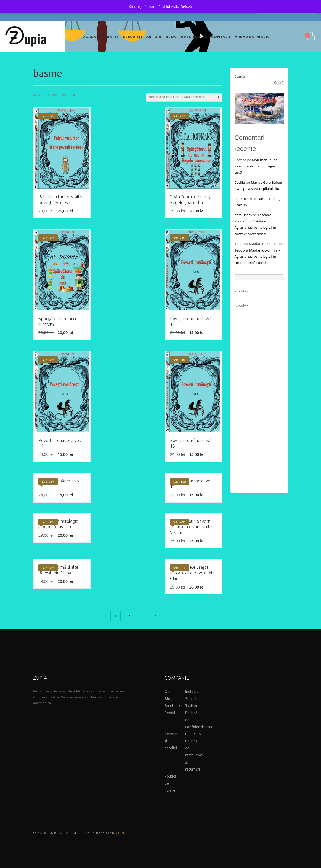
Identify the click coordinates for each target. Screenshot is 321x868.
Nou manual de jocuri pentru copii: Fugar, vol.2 (256, 166)
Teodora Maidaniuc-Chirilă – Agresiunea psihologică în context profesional (257, 257)
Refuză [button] (186, 7)
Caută (240, 76)
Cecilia (240, 182)
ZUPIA (63, 833)
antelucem (243, 199)
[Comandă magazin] (184, 97)
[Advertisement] (259, 398)
